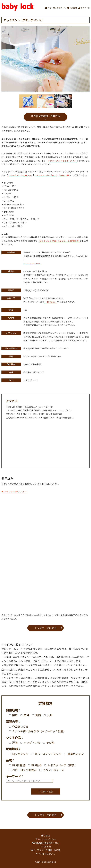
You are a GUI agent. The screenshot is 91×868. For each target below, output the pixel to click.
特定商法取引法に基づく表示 (46, 843)
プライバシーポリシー (46, 839)
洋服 (13, 742)
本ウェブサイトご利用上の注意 (46, 850)
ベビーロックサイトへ (55, 8)
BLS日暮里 (17, 765)
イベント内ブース (52, 770)
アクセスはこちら (32, 263)
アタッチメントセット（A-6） (62, 161)
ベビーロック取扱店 (23, 770)
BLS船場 (35, 765)
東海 (25, 715)
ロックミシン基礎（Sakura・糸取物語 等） (60, 241)
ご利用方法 (46, 846)
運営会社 (45, 835)
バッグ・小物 (30, 742)
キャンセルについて (46, 854)
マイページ (84, 8)
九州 (48, 715)
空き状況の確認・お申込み (45, 116)
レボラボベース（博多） (61, 765)
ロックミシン (19, 754)
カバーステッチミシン (46, 754)
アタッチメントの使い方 (19, 175)
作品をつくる (19, 726)
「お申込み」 (51, 302)
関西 (36, 715)
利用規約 (72, 8)
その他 (49, 742)
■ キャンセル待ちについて (14, 491)
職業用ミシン (74, 754)
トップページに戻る (46, 628)
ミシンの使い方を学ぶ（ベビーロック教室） (37, 731)
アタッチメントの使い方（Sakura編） (52, 175)
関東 (13, 715)
